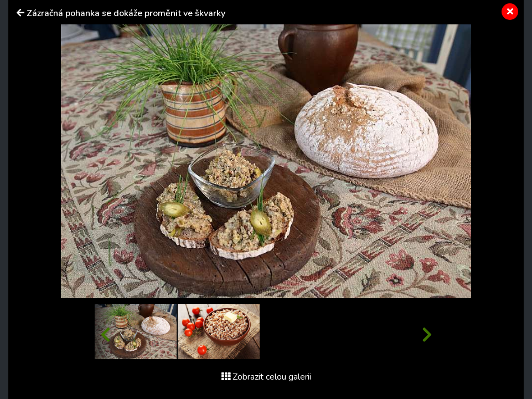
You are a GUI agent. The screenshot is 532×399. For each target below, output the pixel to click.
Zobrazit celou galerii (266, 377)
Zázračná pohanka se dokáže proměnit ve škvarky (126, 13)
